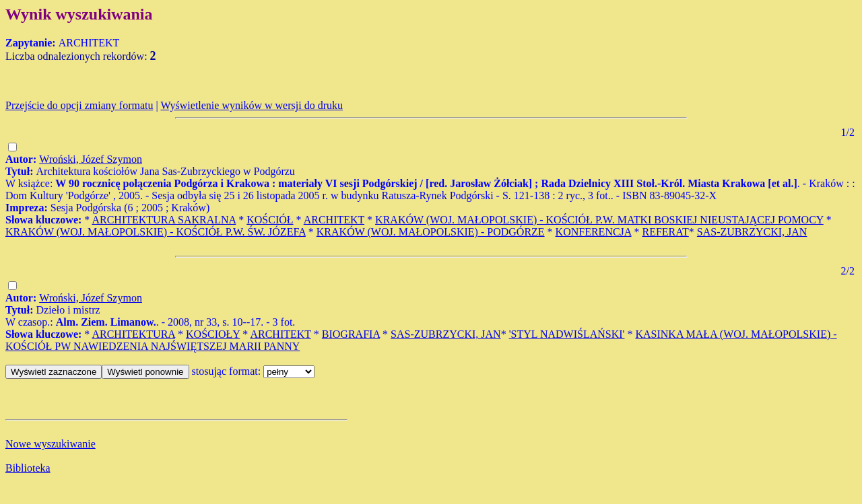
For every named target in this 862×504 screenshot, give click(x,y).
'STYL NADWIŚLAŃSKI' (567, 334)
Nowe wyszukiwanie (51, 444)
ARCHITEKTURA (133, 334)
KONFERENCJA (594, 232)
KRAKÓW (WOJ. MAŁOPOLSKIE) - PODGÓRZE (431, 232)
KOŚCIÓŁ (270, 220)
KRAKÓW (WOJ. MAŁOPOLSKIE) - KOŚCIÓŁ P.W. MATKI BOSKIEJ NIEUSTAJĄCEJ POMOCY (599, 220)
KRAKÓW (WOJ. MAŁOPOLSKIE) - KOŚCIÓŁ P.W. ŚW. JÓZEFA (156, 232)
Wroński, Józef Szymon (91, 159)
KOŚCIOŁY (213, 334)
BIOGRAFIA (351, 334)
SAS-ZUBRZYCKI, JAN (752, 232)
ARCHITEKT (334, 220)
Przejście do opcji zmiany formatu (79, 105)
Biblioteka (28, 468)
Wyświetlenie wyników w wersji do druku (252, 105)
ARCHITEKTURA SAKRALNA (164, 220)
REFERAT (666, 232)
